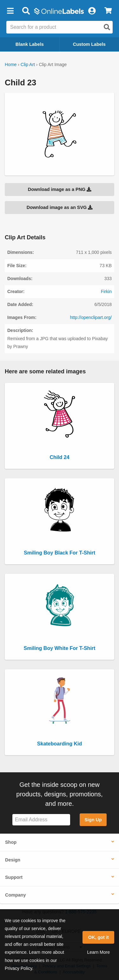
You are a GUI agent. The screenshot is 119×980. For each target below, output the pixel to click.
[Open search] (107, 27)
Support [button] (14, 877)
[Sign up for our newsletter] (41, 820)
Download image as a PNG (60, 189)
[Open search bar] (26, 11)
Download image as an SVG (60, 207)
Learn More (98, 952)
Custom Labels (89, 44)
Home (11, 64)
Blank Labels (30, 44)
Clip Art (28, 64)
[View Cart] (108, 11)
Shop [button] (11, 842)
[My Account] (92, 11)
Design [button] (13, 860)
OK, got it (99, 937)
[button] (10, 11)
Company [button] (16, 895)
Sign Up (93, 820)
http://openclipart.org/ (91, 317)
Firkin (106, 291)
